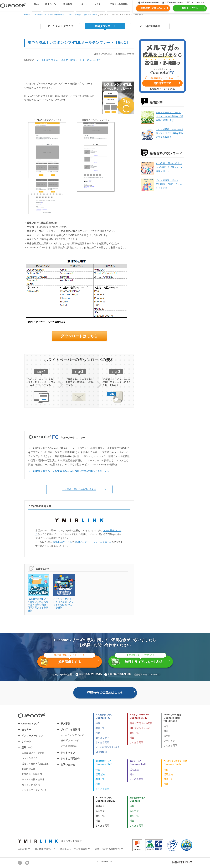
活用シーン (28, 747)
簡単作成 (100, 806)
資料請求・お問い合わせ (153, 8)
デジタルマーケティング (34, 790)
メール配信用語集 (150, 26)
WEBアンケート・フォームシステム (93, 542)
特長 (98, 723)
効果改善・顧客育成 (32, 774)
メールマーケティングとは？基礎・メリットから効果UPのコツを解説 (64, 592)
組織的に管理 (29, 769)
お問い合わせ (68, 764)
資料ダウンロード (105, 26)
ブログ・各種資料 (70, 730)
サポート (83, 4)
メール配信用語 (69, 746)
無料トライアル (190, 8)
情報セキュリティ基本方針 (74, 849)
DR (141, 728)
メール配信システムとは (108, 747)
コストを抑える (30, 758)
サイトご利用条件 (70, 759)
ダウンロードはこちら (79, 336)
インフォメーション (32, 735)
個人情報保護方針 (44, 849)
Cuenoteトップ (30, 724)
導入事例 (67, 4)
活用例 (167, 736)
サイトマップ (68, 753)
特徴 (166, 726)
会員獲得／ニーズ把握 (33, 753)
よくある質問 (102, 742)
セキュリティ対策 (31, 785)
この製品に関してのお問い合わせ (79, 489)
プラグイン (169, 741)
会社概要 (22, 849)
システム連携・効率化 (33, 779)
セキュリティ (102, 738)
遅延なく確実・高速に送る (35, 764)
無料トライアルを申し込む (139, 660)
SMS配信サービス (63, 542)
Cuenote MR (102, 752)
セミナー (98, 4)
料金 (98, 733)
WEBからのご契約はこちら (105, 693)
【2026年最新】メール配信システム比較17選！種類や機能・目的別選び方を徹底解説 (39, 593)
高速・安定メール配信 (141, 723)
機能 (166, 731)
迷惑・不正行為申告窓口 (107, 849)
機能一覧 (100, 728)
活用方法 (100, 774)
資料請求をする (68, 661)
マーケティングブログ (60, 26)
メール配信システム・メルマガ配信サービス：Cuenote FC (68, 60)
